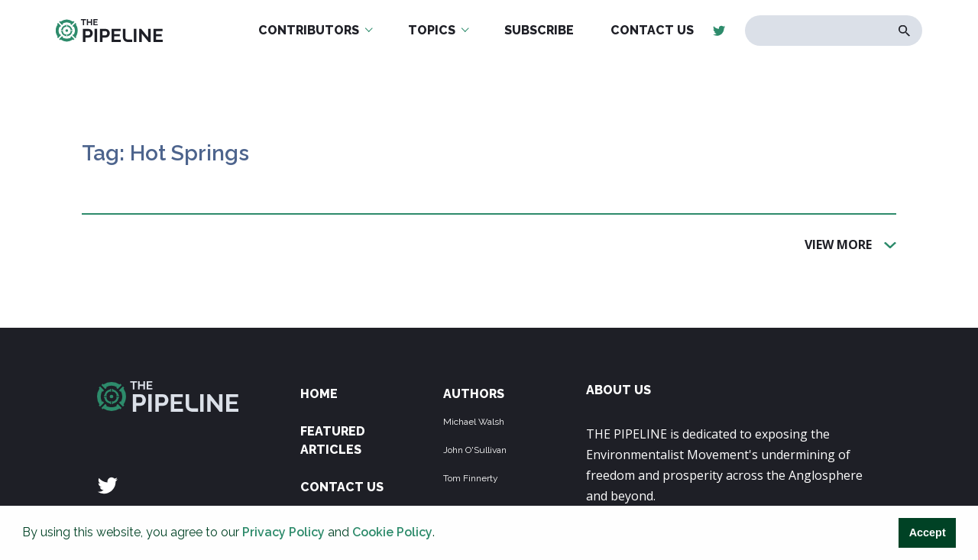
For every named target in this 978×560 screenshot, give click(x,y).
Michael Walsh (474, 422)
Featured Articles (333, 440)
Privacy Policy (283, 532)
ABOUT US (619, 390)
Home (319, 394)
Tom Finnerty (471, 478)
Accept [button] (928, 532)
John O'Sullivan (475, 450)
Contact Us (342, 487)
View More (838, 244)
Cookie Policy (392, 532)
